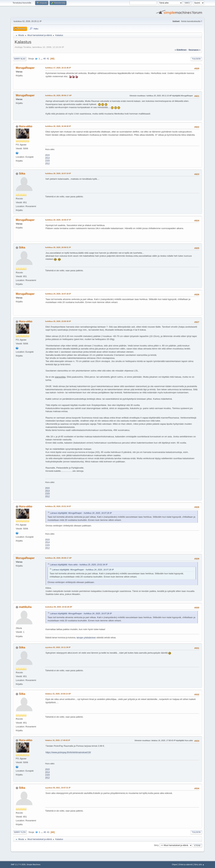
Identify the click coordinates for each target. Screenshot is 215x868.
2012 (47, 164)
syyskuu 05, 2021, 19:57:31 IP (58, 788)
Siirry (156, 845)
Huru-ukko (26, 126)
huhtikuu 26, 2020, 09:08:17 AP (58, 558)
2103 (47, 161)
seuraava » (195, 50)
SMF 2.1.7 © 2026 (18, 864)
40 (45, 59)
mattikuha (25, 607)
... (42, 59)
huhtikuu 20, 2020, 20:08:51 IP (58, 247)
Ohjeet (175, 864)
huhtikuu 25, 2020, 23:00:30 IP (58, 321)
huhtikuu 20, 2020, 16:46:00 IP (58, 126)
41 (48, 59)
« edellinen (181, 50)
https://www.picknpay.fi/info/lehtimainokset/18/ (68, 752)
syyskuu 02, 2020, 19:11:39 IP (58, 647)
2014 (47, 158)
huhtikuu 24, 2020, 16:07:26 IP (58, 294)
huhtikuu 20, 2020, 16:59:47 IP (58, 220)
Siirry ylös (20, 832)
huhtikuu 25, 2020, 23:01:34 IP (58, 506)
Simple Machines (33, 864)
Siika (22, 174)
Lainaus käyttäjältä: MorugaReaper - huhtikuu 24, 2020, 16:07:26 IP (81, 513)
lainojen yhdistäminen (86, 638)
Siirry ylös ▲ (199, 864)
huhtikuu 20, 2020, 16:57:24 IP (58, 173)
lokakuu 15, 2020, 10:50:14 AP (58, 694)
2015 (47, 155)
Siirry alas (20, 59)
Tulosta (196, 59)
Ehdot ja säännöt (186, 864)
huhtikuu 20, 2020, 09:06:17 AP (58, 95)
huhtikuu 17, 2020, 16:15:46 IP (58, 68)
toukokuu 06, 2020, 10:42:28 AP (59, 607)
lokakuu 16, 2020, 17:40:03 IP (58, 740)
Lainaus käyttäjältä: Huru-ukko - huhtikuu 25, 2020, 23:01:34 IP (79, 565)
